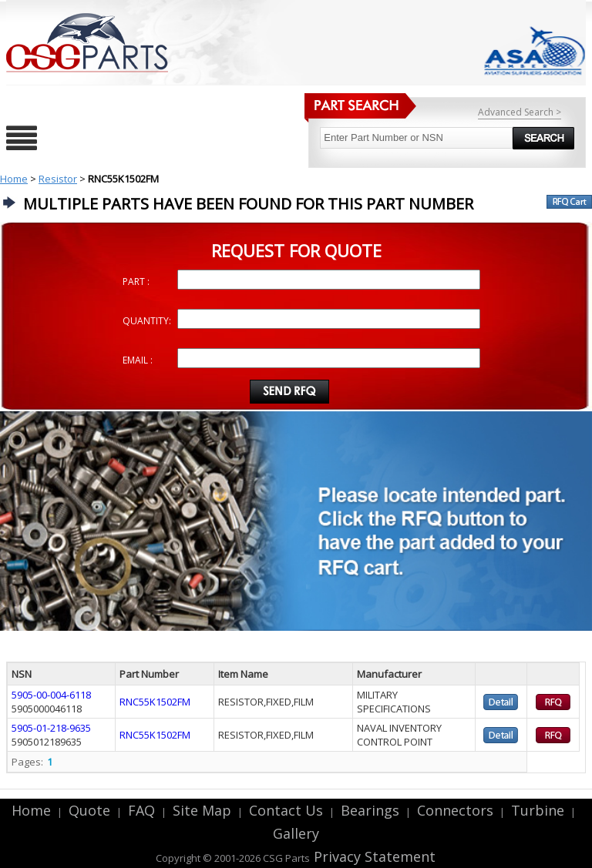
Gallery (296, 833)
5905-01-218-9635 (51, 728)
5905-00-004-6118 (51, 695)
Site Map (202, 810)
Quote (89, 810)
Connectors (455, 810)
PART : (136, 282)
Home (14, 179)
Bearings (370, 810)
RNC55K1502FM (155, 702)
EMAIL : (138, 360)
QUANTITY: (147, 321)
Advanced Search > (520, 112)
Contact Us (286, 810)
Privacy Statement (373, 856)
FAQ (141, 810)
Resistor (58, 179)
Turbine (538, 810)
